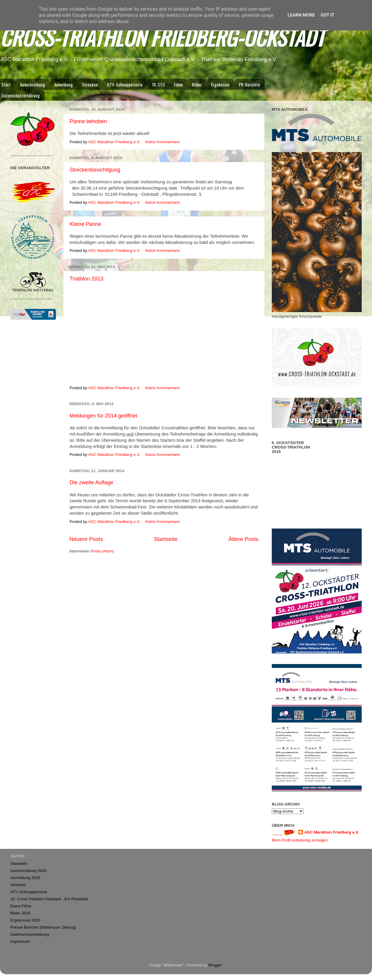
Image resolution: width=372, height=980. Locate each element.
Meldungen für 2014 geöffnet (103, 416)
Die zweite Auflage (91, 482)
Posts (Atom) (102, 551)
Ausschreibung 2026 (28, 871)
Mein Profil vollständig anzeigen (300, 840)
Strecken (90, 84)
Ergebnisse (220, 84)
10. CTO (158, 84)
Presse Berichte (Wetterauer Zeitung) (43, 927)
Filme (178, 84)
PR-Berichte (249, 84)
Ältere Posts (243, 539)
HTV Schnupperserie (29, 892)
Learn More (301, 15)
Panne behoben (88, 121)
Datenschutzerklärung (30, 934)
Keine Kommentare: (163, 142)
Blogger (215, 965)
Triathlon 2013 (86, 279)
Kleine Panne (85, 224)
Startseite (166, 539)
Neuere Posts (86, 539)
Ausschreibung (33, 84)
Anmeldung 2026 (25, 878)
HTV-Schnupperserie (125, 84)
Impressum (20, 941)
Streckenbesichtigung (95, 170)
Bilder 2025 (20, 913)
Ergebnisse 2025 (25, 920)
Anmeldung (64, 84)
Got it (327, 15)
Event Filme (21, 906)
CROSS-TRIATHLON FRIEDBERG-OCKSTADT (162, 37)
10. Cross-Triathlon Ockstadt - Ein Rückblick (49, 899)
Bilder (197, 84)
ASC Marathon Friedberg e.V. (332, 832)
